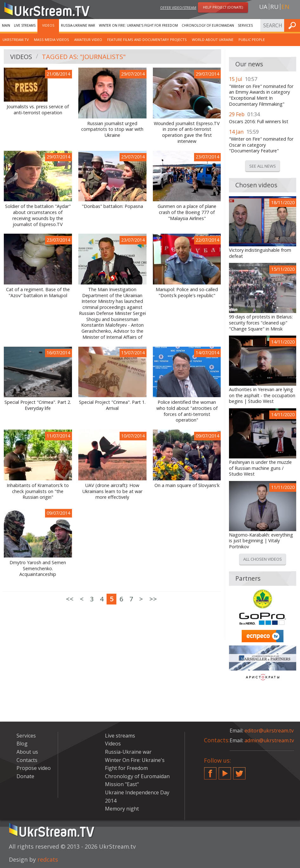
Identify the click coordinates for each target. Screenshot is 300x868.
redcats (48, 859)
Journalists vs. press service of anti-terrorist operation (38, 110)
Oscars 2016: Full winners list (259, 122)
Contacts (27, 760)
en (285, 7)
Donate (25, 776)
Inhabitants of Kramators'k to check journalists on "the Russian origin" (38, 491)
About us (27, 752)
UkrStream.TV (16, 40)
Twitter (239, 771)
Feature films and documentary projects (147, 40)
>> (153, 599)
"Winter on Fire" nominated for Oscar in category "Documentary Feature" (261, 145)
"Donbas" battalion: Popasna (112, 206)
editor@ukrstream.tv (269, 731)
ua (263, 7)
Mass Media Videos (52, 40)
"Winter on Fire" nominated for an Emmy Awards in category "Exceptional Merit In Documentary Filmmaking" (261, 95)
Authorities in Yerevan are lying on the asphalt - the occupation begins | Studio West (262, 395)
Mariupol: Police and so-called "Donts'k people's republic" (187, 293)
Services (245, 25)
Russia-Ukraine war (78, 25)
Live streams (25, 25)
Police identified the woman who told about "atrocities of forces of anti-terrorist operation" (187, 411)
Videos (48, 25)
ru (274, 7)
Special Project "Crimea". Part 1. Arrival (112, 405)
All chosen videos (263, 559)
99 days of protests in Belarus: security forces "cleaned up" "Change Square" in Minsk (261, 323)
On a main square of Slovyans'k (187, 485)
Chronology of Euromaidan (208, 25)
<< (70, 599)
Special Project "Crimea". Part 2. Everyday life (38, 405)
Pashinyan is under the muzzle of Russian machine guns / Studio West (260, 468)
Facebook (210, 771)
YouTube (225, 771)
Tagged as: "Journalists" (84, 57)
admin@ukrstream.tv (269, 740)
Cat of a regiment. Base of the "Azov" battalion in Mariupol (38, 293)
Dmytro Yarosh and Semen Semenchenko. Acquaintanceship (38, 568)
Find (293, 25)
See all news (263, 166)
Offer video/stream (178, 7)
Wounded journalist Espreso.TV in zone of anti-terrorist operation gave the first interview (187, 132)
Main (6, 25)
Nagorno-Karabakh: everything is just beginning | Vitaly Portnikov (261, 541)
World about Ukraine (213, 40)
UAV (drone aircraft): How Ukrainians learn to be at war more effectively (112, 491)
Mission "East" (122, 784)
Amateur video (88, 40)
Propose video (34, 768)
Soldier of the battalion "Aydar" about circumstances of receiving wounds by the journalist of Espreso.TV (38, 215)
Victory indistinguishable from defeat (260, 253)
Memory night (122, 809)
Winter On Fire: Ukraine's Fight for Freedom (138, 25)
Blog (22, 744)
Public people (252, 40)
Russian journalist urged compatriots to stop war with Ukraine (112, 129)
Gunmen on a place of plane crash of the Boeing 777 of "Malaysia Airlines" (187, 212)
